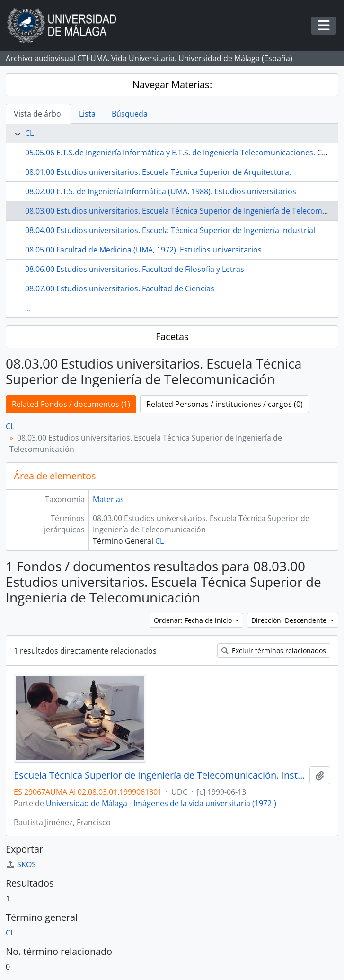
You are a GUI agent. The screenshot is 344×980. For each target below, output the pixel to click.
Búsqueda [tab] (130, 114)
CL (29, 133)
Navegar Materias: (172, 85)
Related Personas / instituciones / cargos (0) (225, 404)
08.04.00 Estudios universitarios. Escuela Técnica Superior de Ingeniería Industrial (170, 230)
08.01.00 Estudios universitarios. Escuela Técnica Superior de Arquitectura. (158, 172)
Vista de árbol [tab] (38, 114)
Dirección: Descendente (290, 620)
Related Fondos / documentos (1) (71, 404)
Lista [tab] (87, 114)
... (28, 308)
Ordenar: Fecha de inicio (194, 620)
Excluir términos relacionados (274, 651)
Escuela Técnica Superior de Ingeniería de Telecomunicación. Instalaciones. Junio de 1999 (160, 775)
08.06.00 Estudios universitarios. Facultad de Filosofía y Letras (135, 269)
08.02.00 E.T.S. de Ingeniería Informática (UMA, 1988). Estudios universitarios (161, 191)
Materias (108, 499)
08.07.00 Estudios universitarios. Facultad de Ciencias (120, 288)
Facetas (172, 337)
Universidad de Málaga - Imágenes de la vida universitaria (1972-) (161, 803)
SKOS (21, 864)
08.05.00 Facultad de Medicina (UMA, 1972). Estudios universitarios (143, 250)
